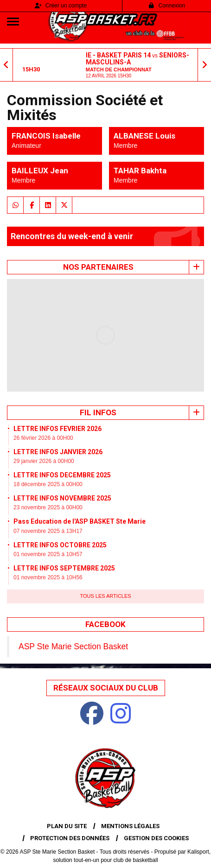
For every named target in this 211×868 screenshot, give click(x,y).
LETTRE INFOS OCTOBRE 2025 (60, 545)
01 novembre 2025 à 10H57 (48, 554)
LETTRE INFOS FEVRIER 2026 (58, 429)
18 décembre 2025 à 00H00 (48, 484)
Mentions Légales (130, 826)
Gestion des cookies (156, 838)
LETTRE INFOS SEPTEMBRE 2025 (64, 568)
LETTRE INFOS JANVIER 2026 (58, 452)
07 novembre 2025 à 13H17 (48, 531)
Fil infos (98, 412)
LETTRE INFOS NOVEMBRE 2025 (62, 498)
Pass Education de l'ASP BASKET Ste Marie (80, 521)
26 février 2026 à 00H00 (43, 438)
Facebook (105, 624)
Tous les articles (105, 596)
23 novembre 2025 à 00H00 (48, 507)
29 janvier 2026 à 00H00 (44, 461)
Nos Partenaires (98, 267)
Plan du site (67, 826)
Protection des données (70, 838)
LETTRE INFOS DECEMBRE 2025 (62, 475)
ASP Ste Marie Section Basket (73, 646)
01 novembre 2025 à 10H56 (48, 577)
